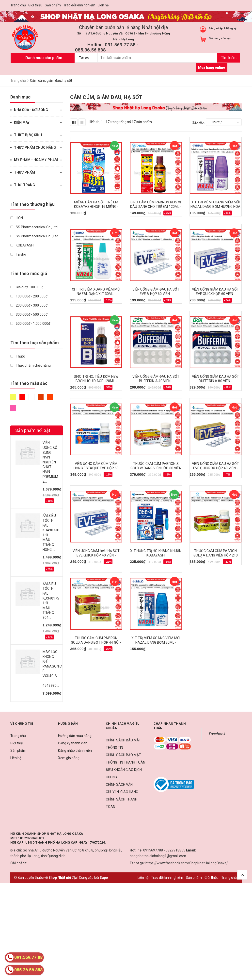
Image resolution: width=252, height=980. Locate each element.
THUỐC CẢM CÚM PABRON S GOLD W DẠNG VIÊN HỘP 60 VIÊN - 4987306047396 (156, 468)
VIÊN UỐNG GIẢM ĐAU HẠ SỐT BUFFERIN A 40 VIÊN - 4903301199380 (156, 381)
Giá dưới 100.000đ (27, 287)
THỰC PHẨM (24, 172)
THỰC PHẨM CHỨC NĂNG (35, 147)
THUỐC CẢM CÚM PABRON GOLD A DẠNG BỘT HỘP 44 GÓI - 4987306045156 (96, 642)
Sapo (104, 878)
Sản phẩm (53, 5)
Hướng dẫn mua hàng (75, 736)
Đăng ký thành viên (73, 743)
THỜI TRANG (24, 185)
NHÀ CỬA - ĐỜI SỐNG (31, 110)
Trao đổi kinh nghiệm (79, 5)
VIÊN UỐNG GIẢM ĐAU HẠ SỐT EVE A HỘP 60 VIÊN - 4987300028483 (156, 294)
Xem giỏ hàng (69, 758)
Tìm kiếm (229, 58)
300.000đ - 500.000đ (29, 314)
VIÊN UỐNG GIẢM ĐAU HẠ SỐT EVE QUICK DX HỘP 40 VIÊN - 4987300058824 (216, 468)
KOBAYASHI (22, 245)
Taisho (18, 254)
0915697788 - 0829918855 (164, 850)
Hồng (13, 408)
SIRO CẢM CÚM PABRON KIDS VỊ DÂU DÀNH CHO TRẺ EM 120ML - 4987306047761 (156, 207)
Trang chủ (18, 5)
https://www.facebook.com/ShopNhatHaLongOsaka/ (187, 863)
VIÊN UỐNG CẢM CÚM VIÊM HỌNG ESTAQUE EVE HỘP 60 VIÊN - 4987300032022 (96, 468)
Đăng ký (231, 28)
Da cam (50, 397)
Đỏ (22, 397)
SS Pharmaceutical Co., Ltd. (34, 227)
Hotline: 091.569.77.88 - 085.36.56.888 (107, 47)
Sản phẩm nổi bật (33, 430)
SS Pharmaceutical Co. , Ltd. (35, 236)
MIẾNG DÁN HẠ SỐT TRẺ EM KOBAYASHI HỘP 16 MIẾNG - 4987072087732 (96, 207)
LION (17, 218)
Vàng (13, 397)
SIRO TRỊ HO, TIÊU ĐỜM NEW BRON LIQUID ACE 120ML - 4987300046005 (96, 381)
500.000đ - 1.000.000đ (30, 324)
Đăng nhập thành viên (75, 751)
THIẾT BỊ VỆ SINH (28, 135)
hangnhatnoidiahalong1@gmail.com (158, 856)
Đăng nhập (216, 28)
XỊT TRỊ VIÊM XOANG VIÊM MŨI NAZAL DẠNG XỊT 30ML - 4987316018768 (96, 294)
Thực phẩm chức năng (31, 365)
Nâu (41, 397)
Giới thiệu (35, 5)
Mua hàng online (212, 67)
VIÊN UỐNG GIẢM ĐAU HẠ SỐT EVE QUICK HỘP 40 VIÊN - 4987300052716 (96, 555)
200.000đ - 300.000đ (29, 305)
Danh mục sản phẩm (44, 58)
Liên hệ (103, 5)
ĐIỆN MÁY (22, 122)
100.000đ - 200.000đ (29, 296)
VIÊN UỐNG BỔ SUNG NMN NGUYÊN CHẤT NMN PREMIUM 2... (50, 462)
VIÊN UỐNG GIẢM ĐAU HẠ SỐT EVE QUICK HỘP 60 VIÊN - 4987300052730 (216, 294)
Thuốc (18, 356)
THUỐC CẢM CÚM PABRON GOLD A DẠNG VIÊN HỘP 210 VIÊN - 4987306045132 (216, 555)
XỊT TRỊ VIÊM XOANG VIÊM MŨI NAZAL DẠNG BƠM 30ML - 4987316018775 (156, 642)
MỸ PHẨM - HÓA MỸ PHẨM (36, 160)
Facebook (217, 734)
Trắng (31, 397)
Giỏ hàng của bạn (220, 38)
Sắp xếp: (198, 122)
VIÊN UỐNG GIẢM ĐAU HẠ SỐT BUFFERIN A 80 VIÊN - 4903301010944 (216, 381)
